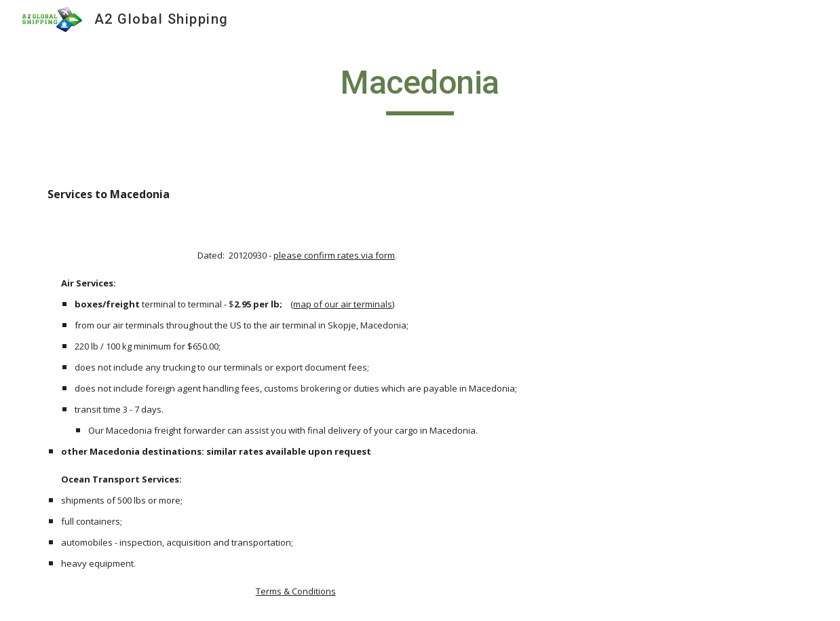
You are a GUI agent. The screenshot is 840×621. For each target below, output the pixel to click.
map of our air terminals (343, 304)
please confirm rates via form (334, 255)
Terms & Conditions (296, 591)
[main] (420, 89)
